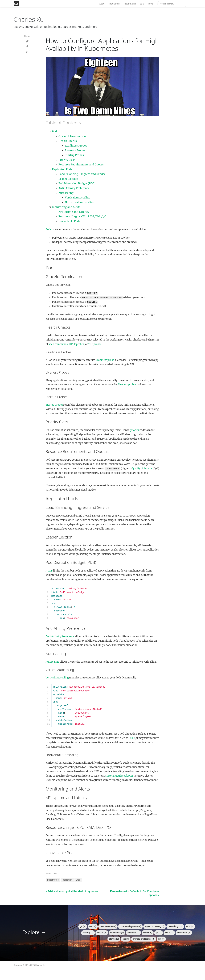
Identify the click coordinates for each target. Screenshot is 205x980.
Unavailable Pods (69, 221)
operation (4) (133, 933)
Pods (48, 230)
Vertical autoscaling (57, 678)
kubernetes (53, 880)
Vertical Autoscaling (78, 198)
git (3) (83, 926)
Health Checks (68, 141)
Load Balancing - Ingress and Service (82, 174)
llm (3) (161, 939)
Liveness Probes (75, 150)
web (78, 880)
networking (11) (175, 926)
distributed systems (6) (130, 926)
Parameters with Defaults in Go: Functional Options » (135, 893)
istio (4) (190, 926)
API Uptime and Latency (74, 212)
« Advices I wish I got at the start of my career (72, 891)
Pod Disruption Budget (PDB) (77, 183)
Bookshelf (115, 4)
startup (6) (114, 939)
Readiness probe (105, 360)
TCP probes (95, 344)
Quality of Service (142, 468)
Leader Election (68, 179)
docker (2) (102, 933)
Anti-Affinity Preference (74, 188)
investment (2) (184, 933)
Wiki (142, 4)
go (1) (159, 933)
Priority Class (67, 160)
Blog (151, 4)
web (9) (93, 926)
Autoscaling (66, 193)
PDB (50, 571)
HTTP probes (76, 344)
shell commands (58, 344)
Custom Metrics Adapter (119, 776)
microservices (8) (108, 926)
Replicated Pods (62, 169)
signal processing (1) (155, 926)
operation (67, 880)
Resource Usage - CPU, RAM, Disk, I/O (82, 216)
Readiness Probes (76, 146)
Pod (54, 131)
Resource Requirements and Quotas (81, 164)
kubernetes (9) (117, 933)
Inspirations (130, 4)
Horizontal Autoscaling (80, 202)
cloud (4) (169, 933)
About (102, 4)
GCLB (132, 738)
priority (134, 430)
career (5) (148, 933)
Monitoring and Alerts (66, 207)
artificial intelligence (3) (144, 939)
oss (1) (126, 939)
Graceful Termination (72, 136)
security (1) (88, 933)
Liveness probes (127, 385)
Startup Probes (74, 155)
